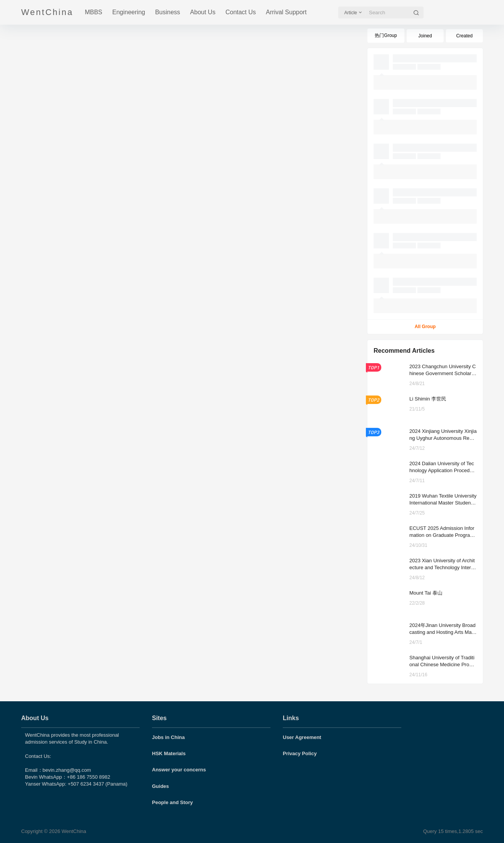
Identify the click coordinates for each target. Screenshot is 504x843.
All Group (425, 327)
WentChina (73, 831)
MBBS (93, 12)
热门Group (386, 35)
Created (465, 36)
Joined (425, 36)
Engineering (129, 12)
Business (168, 12)
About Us (203, 12)
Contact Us (241, 12)
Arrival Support (286, 12)
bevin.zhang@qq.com (67, 770)
